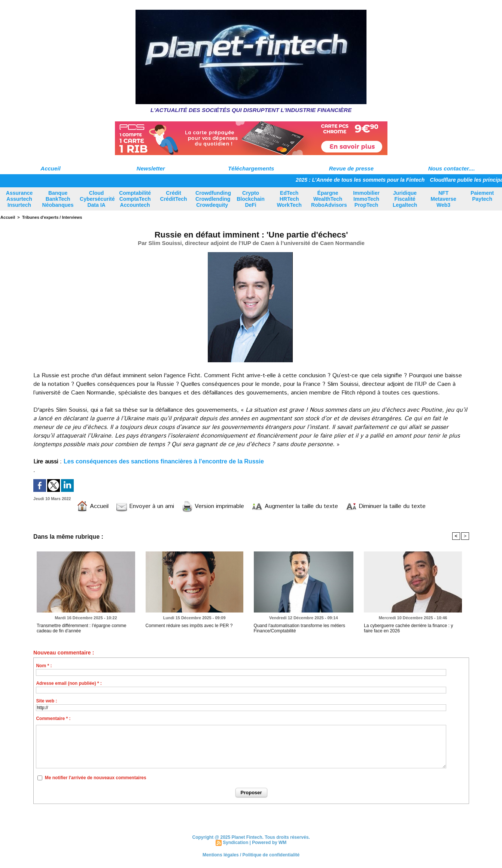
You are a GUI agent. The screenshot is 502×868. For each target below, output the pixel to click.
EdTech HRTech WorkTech (289, 199)
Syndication (235, 843)
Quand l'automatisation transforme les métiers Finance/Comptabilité (299, 628)
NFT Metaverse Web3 (443, 199)
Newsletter (151, 168)
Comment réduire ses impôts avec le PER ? (189, 626)
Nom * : (44, 666)
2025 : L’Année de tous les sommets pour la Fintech (363, 180)
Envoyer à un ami (145, 506)
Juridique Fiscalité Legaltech (405, 199)
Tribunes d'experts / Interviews (52, 217)
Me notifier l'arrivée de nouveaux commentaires (96, 778)
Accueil (50, 168)
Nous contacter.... (452, 168)
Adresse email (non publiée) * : (69, 683)
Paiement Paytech (482, 196)
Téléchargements (251, 168)
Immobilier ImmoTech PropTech (366, 199)
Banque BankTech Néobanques (58, 199)
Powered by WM (269, 843)
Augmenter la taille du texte (295, 506)
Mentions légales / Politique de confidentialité (251, 855)
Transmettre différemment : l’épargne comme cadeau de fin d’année (81, 628)
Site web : (46, 701)
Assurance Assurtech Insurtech (19, 199)
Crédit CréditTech (174, 196)
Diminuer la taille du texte (386, 506)
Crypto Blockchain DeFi (251, 199)
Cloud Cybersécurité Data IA (97, 199)
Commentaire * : (53, 719)
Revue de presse (351, 168)
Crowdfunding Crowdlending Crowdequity (213, 199)
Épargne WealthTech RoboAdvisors (329, 199)
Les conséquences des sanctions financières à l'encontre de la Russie (164, 461)
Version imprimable (213, 506)
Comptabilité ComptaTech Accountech (135, 199)
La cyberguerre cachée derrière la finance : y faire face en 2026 (408, 628)
